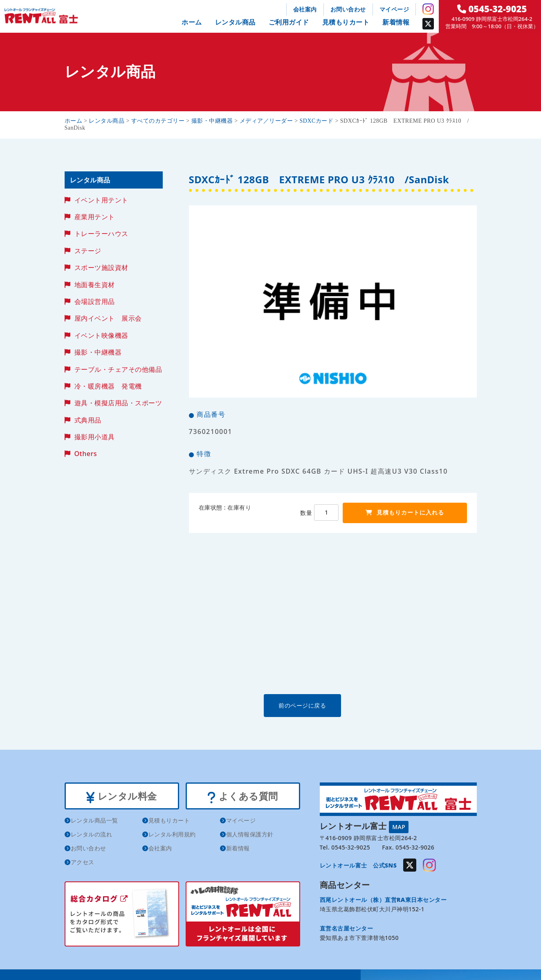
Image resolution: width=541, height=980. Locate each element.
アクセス (83, 864)
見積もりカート (346, 22)
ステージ (88, 251)
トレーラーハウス (101, 234)
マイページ (394, 9)
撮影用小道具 (95, 437)
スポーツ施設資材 (101, 267)
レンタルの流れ (92, 836)
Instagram (428, 9)
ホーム (192, 22)
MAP (399, 826)
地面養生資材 (95, 285)
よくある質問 (243, 797)
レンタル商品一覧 (94, 822)
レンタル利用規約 (172, 836)
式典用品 (88, 420)
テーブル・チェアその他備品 (118, 369)
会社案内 (305, 9)
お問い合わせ (348, 9)
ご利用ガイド (289, 22)
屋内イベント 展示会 (108, 318)
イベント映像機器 (101, 335)
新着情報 (396, 22)
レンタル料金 (122, 797)
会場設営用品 (95, 301)
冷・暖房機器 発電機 (108, 386)
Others (86, 454)
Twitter (428, 24)
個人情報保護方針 (250, 836)
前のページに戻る (332, 705)
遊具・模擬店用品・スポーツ (118, 403)
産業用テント (95, 217)
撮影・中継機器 (98, 352)
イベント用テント (101, 200)
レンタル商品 (235, 22)
